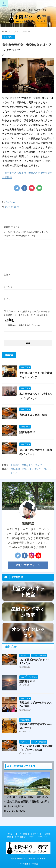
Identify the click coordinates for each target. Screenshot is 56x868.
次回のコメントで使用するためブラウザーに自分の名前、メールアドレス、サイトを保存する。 (27, 313)
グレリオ (9, 207)
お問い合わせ (20, 837)
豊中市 (17, 207)
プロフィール (36, 834)
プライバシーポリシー (38, 837)
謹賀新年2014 (27, 432)
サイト (7, 299)
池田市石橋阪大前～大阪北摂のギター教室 (28, 859)
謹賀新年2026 (27, 682)
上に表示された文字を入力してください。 (24, 325)
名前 (7, 275)
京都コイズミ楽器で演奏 (33, 415)
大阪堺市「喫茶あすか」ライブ (26, 465)
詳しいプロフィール (28, 565)
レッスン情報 (22, 834)
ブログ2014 (10, 202)
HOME (10, 834)
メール (8, 287)
